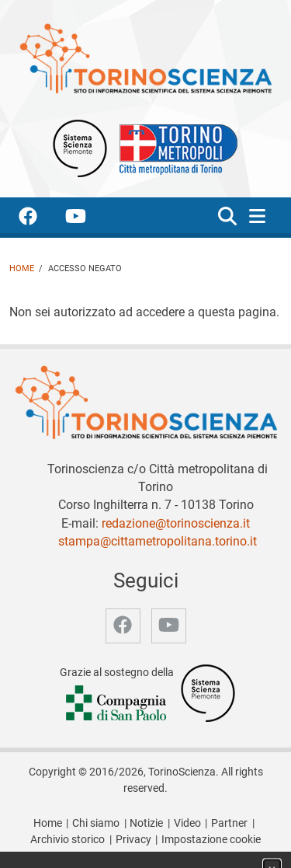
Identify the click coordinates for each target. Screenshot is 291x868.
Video (187, 823)
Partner (229, 823)
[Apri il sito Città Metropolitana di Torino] (175, 147)
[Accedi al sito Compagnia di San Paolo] (117, 704)
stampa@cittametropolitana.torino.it (158, 541)
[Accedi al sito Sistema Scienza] (208, 693)
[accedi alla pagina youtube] (88, 219)
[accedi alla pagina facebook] (40, 219)
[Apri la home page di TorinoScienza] (145, 58)
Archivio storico (68, 840)
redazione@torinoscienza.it (176, 523)
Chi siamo (96, 823)
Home (22, 268)
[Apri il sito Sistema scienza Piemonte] (80, 147)
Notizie (146, 823)
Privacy (133, 840)
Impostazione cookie (211, 840)
